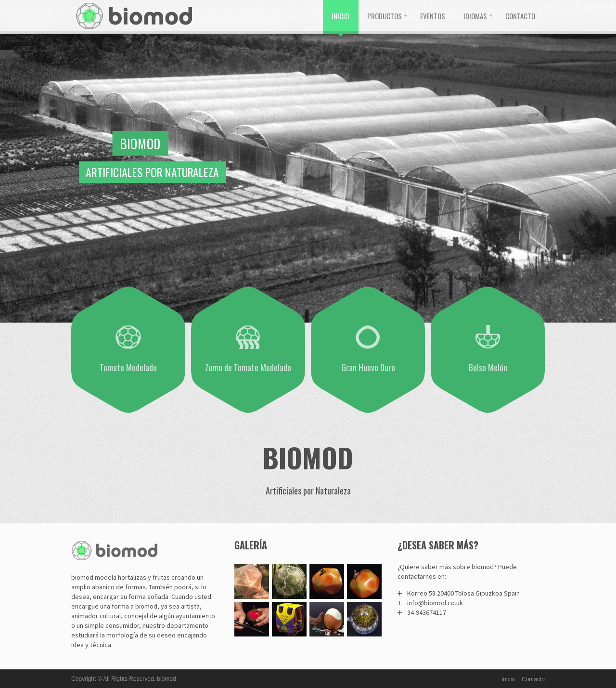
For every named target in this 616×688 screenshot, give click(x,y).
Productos (385, 16)
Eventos (433, 16)
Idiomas (475, 16)
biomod (166, 679)
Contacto (520, 16)
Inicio (340, 16)
